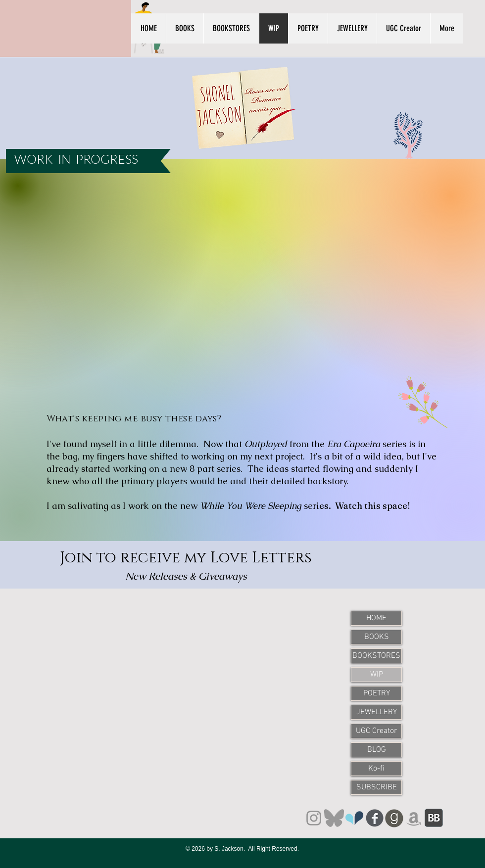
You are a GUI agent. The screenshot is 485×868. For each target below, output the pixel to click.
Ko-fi (376, 769)
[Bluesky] (334, 818)
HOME (376, 618)
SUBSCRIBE (377, 787)
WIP (377, 675)
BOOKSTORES (376, 656)
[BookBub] (434, 818)
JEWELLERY (377, 712)
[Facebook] (375, 818)
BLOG (377, 750)
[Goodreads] (394, 818)
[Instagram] (314, 818)
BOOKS (377, 637)
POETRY (377, 693)
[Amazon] (414, 818)
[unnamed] (354, 818)
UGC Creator (376, 731)
